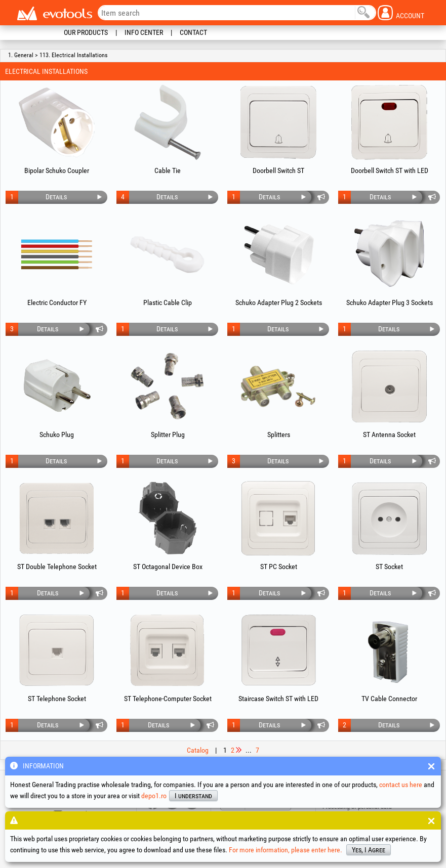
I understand (193, 796)
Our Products (86, 32)
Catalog (198, 750)
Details (56, 197)
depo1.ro (154, 796)
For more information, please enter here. (286, 850)
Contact (193, 32)
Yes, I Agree (369, 850)
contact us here (401, 785)
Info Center (144, 32)
